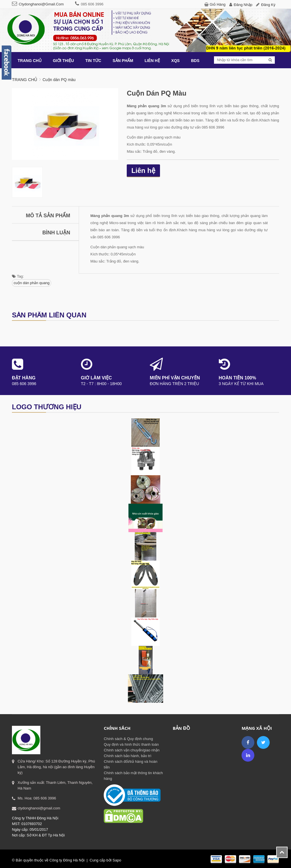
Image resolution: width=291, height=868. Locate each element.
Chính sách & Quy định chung (128, 739)
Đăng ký (268, 5)
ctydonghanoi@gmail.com (41, 4)
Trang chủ (25, 79)
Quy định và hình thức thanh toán (131, 744)
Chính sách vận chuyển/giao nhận (132, 750)
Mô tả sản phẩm (48, 216)
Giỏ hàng (218, 4)
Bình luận (56, 233)
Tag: (18, 276)
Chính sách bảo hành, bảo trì (127, 756)
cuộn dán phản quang (32, 283)
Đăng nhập (243, 5)
